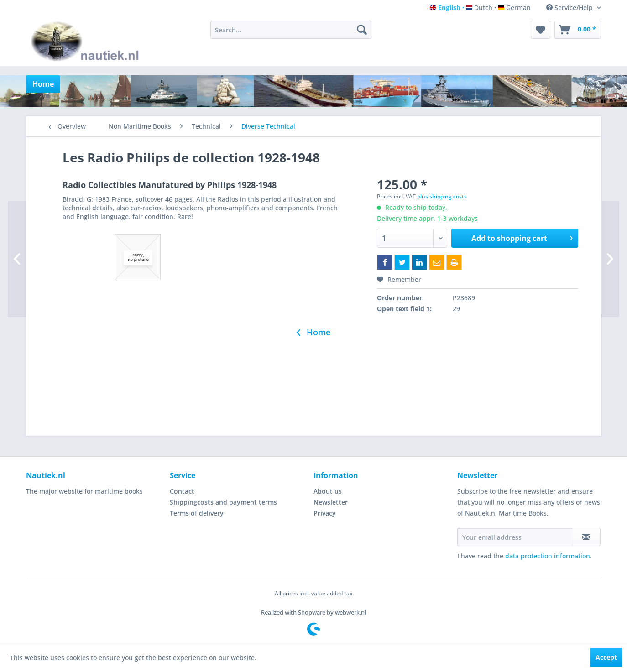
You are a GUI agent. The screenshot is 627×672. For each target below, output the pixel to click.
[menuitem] (291, 30)
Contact (182, 491)
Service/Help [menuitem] (570, 8)
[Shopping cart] (578, 30)
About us (328, 491)
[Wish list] (541, 30)
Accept (606, 657)
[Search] (362, 30)
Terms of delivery (197, 513)
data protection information (548, 556)
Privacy (325, 513)
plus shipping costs (442, 196)
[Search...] (291, 30)
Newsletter (331, 502)
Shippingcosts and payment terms (223, 502)
